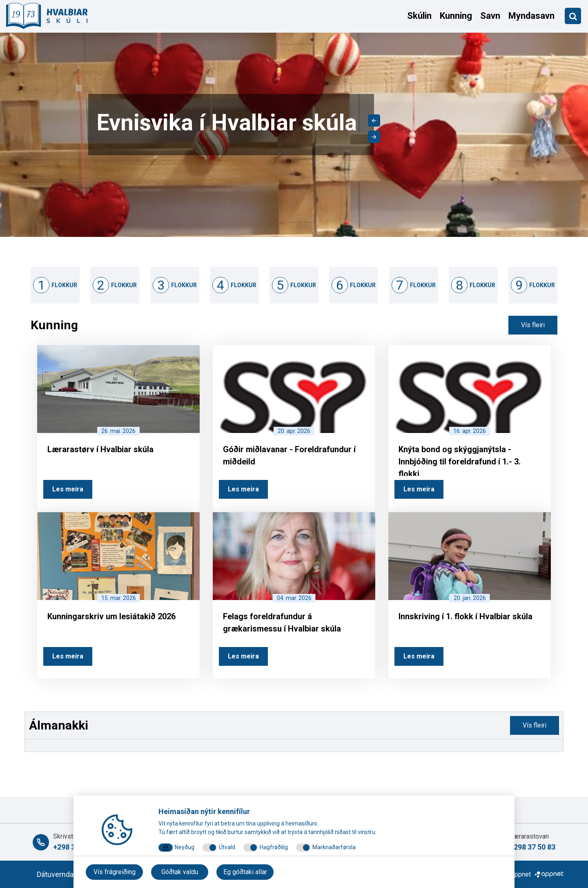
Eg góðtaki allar (245, 872)
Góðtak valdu (180, 872)
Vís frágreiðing (115, 872)
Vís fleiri (533, 325)
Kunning (456, 16)
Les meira (68, 489)
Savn (490, 16)
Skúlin (419, 16)
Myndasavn (531, 16)
